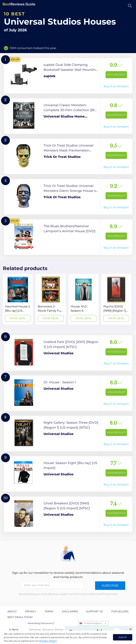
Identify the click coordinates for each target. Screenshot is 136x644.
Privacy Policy (48, 641)
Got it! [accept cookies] (123, 637)
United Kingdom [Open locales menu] (93, 623)
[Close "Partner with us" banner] (131, 629)
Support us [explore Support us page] (95, 611)
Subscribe (110, 586)
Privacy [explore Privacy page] (31, 611)
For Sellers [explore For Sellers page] (120, 611)
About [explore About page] (12, 611)
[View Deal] (18, 299)
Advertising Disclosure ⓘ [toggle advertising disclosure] (41, 623)
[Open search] (130, 6)
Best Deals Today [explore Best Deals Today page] (20, 617)
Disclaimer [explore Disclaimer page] (70, 611)
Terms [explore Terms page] (49, 611)
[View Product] (68, 76)
